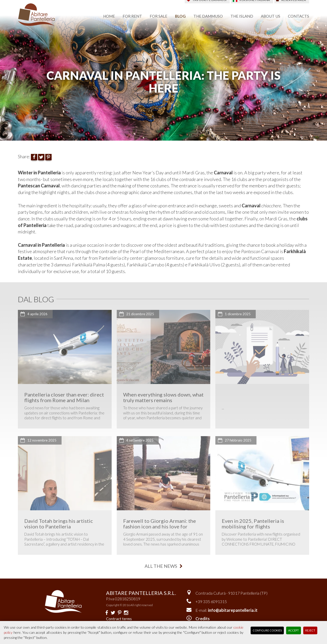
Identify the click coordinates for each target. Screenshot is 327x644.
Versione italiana (255, 3)
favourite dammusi (210, 3)
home (109, 16)
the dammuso (208, 16)
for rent (132, 16)
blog (180, 16)
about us (271, 16)
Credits (203, 619)
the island (242, 16)
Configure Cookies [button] (267, 630)
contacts (299, 16)
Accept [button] (294, 630)
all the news (163, 566)
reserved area (294, 3)
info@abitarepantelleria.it (233, 610)
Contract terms (119, 619)
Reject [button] (310, 630)
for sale (159, 16)
